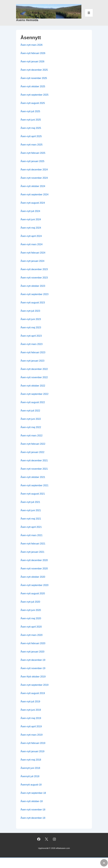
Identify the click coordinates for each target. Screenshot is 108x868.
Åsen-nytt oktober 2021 (33, 477)
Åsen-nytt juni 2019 (31, 710)
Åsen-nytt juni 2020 (31, 610)
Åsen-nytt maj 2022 (31, 427)
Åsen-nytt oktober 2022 (33, 386)
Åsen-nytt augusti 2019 (33, 693)
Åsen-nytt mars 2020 (32, 635)
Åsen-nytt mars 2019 (32, 735)
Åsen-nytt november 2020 (34, 569)
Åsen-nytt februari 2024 (33, 253)
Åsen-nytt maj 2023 (31, 328)
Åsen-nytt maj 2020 (31, 618)
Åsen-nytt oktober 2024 (33, 186)
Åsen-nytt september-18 (33, 793)
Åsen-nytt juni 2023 (31, 319)
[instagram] (54, 839)
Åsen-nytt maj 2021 (31, 519)
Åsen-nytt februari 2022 (33, 444)
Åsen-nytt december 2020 (34, 560)
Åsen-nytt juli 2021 (30, 502)
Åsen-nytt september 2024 (35, 195)
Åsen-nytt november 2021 (34, 469)
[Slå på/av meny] (89, 13)
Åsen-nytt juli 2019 (30, 702)
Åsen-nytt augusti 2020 (33, 593)
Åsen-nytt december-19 (33, 660)
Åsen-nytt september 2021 (35, 485)
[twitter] (47, 839)
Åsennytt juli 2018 (30, 776)
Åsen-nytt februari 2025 (33, 153)
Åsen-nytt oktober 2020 (33, 577)
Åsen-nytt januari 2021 (32, 552)
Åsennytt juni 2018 (30, 768)
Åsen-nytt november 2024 (34, 178)
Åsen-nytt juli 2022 (30, 411)
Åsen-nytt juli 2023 (30, 311)
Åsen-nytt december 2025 (34, 70)
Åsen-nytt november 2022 (34, 377)
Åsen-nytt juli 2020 (30, 602)
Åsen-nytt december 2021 (34, 460)
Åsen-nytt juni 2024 (31, 219)
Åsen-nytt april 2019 (31, 726)
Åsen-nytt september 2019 (35, 685)
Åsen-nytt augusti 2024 (33, 203)
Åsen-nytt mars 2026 (32, 45)
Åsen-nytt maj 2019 (31, 718)
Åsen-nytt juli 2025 (30, 111)
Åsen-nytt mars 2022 (32, 436)
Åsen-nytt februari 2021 (33, 544)
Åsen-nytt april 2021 (31, 527)
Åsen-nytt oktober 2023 (33, 286)
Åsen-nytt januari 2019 (32, 751)
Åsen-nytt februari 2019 (33, 743)
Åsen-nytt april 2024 (31, 236)
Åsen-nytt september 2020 (35, 585)
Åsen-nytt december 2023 (34, 269)
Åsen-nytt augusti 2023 (33, 303)
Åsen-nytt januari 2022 (32, 452)
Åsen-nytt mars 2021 (32, 535)
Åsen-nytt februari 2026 (33, 53)
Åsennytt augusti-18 (31, 785)
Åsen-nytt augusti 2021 (33, 494)
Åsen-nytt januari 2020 (32, 652)
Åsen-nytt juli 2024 (30, 211)
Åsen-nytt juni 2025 (31, 120)
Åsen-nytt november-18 (33, 810)
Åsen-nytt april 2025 (31, 136)
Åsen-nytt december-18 (33, 818)
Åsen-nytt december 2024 (34, 170)
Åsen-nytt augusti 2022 (33, 402)
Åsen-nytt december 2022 (34, 369)
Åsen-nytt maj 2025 (31, 128)
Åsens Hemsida (27, 20)
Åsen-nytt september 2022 (35, 394)
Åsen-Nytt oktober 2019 (33, 677)
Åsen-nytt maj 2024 (31, 228)
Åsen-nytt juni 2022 (31, 419)
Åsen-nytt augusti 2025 (33, 103)
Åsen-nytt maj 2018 (31, 760)
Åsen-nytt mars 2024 (32, 244)
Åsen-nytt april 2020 (31, 627)
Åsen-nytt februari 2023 (33, 352)
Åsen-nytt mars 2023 (32, 344)
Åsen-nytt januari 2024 (32, 261)
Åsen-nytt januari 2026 (32, 62)
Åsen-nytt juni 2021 (31, 510)
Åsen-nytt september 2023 (35, 294)
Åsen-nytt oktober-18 (32, 801)
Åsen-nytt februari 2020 (33, 643)
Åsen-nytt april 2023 (31, 336)
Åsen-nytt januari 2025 (32, 161)
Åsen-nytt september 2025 (35, 95)
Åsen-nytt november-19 (33, 668)
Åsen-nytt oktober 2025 (33, 86)
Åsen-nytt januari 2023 (32, 361)
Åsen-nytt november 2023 (34, 278)
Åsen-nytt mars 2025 (32, 145)
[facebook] (39, 839)
